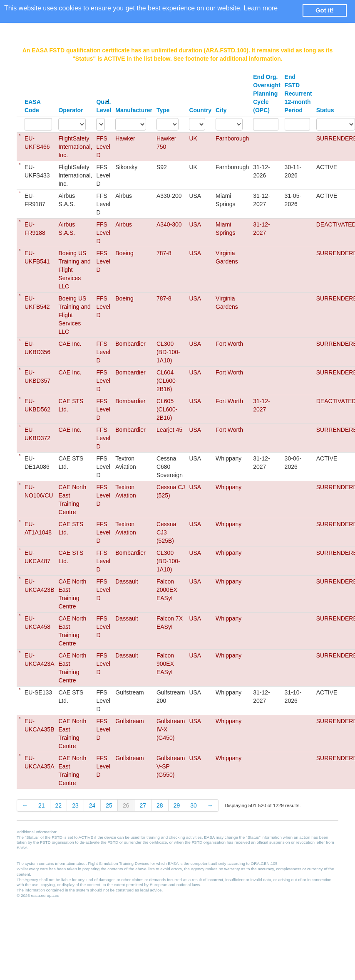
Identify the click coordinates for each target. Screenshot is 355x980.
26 (126, 805)
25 (109, 805)
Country (200, 110)
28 (160, 805)
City (221, 110)
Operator (71, 110)
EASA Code (32, 106)
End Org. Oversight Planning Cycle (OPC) (267, 94)
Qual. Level (104, 106)
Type (163, 110)
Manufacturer (134, 110)
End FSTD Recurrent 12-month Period (298, 94)
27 (143, 805)
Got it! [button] (325, 10)
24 (92, 805)
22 (59, 805)
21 (42, 805)
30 (194, 805)
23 (75, 805)
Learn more (261, 8)
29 (177, 805)
